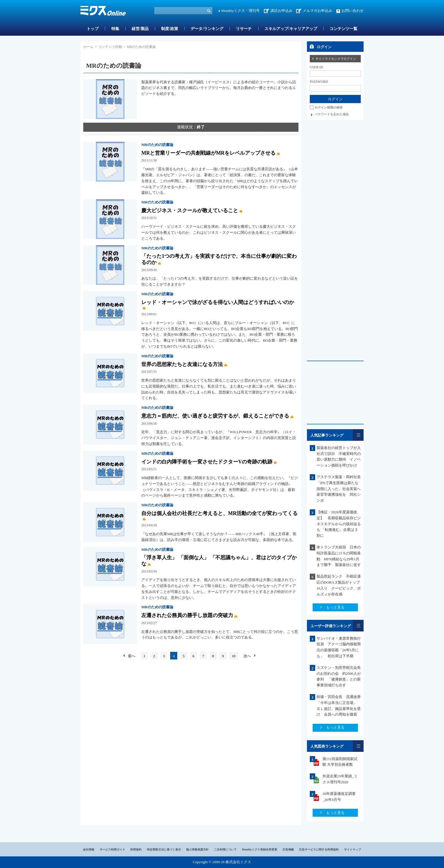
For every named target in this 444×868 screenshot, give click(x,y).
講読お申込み (281, 11)
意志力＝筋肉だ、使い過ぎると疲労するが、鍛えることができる (215, 416)
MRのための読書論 (157, 145)
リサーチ (244, 29)
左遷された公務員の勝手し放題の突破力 (187, 615)
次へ (247, 656)
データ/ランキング (207, 29)
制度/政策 (170, 29)
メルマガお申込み (317, 11)
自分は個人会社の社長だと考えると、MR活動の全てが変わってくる (219, 513)
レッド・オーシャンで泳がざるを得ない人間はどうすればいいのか (218, 302)
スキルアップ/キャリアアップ (291, 29)
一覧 (358, 435)
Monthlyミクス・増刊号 (240, 11)
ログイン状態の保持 (329, 107)
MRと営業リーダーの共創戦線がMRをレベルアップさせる (208, 153)
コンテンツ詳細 (110, 47)
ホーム (88, 47)
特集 (115, 29)
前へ (132, 656)
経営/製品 (140, 29)
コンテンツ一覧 (343, 29)
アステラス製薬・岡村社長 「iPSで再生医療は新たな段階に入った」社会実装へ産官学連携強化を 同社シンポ (341, 489)
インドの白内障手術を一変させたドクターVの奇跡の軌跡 (207, 462)
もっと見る (335, 607)
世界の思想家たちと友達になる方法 (182, 364)
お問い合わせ (353, 11)
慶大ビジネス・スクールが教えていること (190, 210)
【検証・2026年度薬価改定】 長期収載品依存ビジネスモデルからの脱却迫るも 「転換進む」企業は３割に (339, 524)
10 (234, 656)
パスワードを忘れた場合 (332, 114)
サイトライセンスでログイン (336, 59)
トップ (93, 29)
